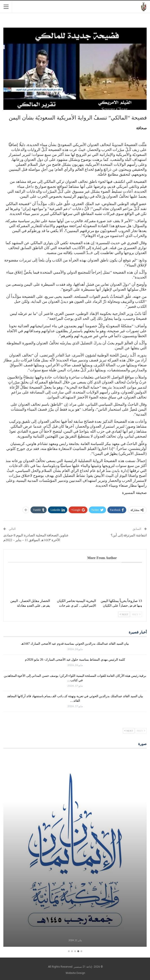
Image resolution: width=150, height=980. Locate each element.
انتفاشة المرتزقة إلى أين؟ (129, 535)
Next (124, 614)
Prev (136, 614)
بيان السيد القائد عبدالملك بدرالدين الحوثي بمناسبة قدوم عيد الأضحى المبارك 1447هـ (75, 644)
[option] (75, 851)
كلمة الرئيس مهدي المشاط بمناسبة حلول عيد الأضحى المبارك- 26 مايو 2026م (75, 660)
